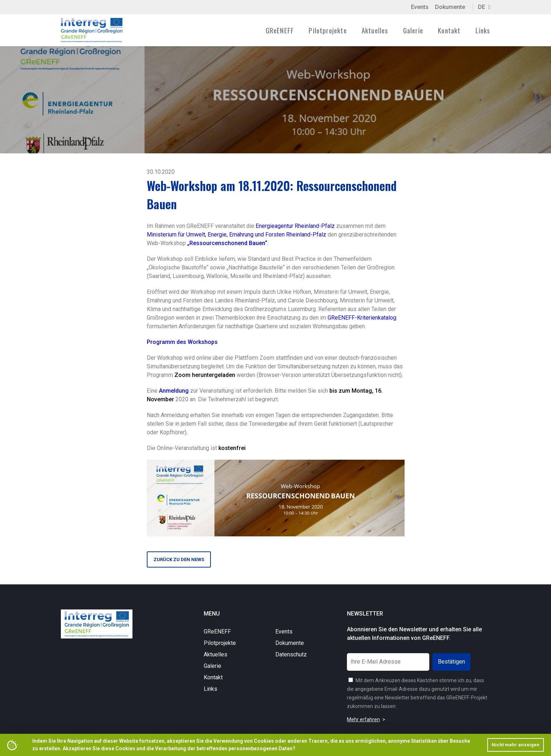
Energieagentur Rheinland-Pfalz (295, 226)
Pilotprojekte (220, 643)
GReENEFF (217, 631)
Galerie (413, 30)
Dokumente (450, 7)
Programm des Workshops (182, 342)
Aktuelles (375, 30)
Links (483, 30)
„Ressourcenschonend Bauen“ (227, 243)
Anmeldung (174, 391)
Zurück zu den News (179, 559)
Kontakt (449, 30)
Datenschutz (291, 654)
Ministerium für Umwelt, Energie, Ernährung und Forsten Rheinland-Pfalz (236, 235)
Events (420, 7)
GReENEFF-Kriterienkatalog (362, 318)
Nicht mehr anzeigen (516, 745)
